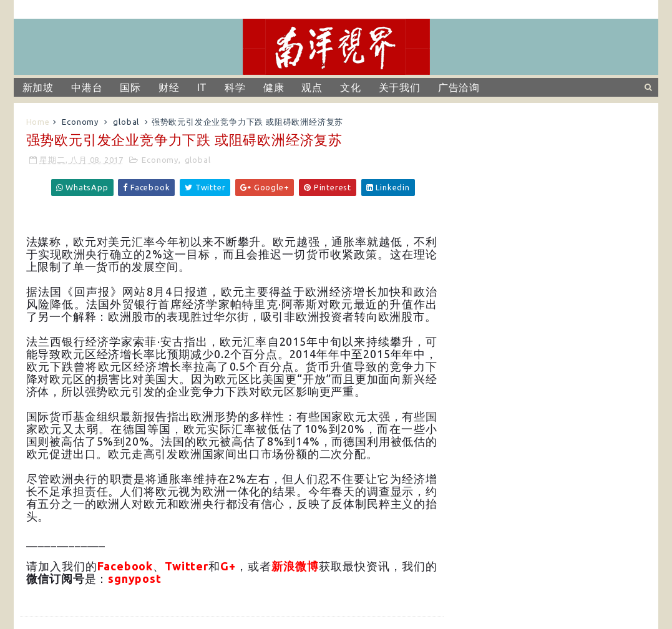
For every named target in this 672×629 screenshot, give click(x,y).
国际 (130, 87)
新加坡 (38, 87)
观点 (312, 87)
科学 (235, 87)
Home (38, 122)
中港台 (87, 87)
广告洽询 (459, 87)
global (126, 122)
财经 (169, 87)
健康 (274, 87)
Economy (80, 122)
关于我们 (400, 87)
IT (202, 87)
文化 (351, 87)
